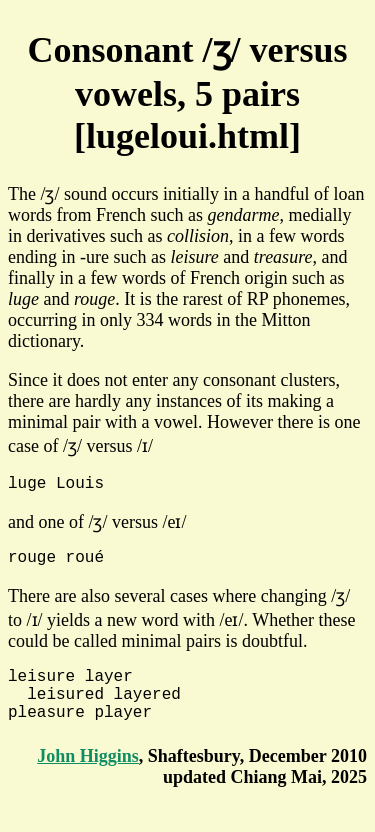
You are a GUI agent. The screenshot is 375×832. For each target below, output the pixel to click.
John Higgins (88, 776)
